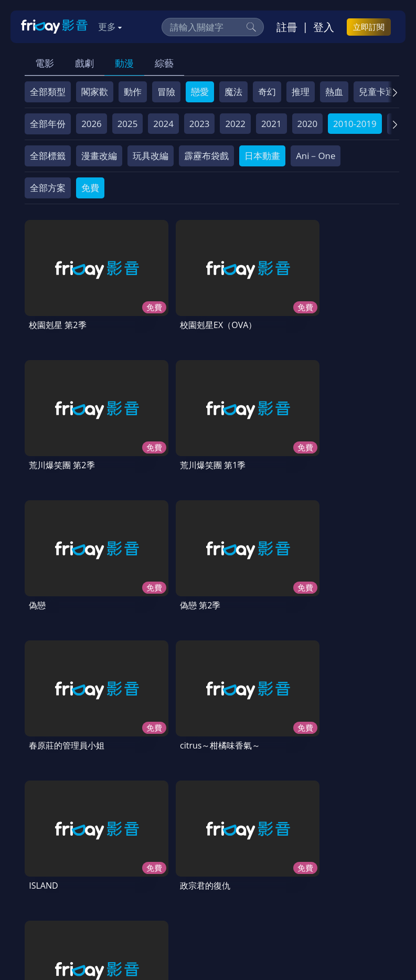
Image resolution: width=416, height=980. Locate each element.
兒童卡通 (377, 92)
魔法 (233, 92)
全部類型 (48, 92)
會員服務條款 (241, 875)
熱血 (334, 92)
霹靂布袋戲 (206, 156)
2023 (200, 124)
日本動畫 (262, 156)
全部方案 (48, 188)
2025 (128, 124)
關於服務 (47, 875)
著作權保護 (346, 875)
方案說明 (140, 875)
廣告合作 (148, 894)
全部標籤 (48, 156)
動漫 (124, 63)
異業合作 (47, 894)
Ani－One (316, 156)
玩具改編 (151, 156)
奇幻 (267, 92)
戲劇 (84, 63)
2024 (163, 124)
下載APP (194, 894)
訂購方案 (239, 894)
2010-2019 (355, 124)
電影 (45, 63)
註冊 (287, 27)
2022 (235, 124)
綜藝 (164, 63)
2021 (271, 124)
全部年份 (48, 124)
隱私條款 (296, 875)
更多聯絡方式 (328, 944)
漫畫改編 (99, 156)
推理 (301, 92)
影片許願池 (98, 894)
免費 (90, 188)
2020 (308, 124)
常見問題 (186, 875)
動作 (133, 92)
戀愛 (200, 92)
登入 (324, 27)
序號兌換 (93, 875)
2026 (92, 124)
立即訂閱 (369, 27)
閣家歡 (95, 92)
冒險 (166, 92)
